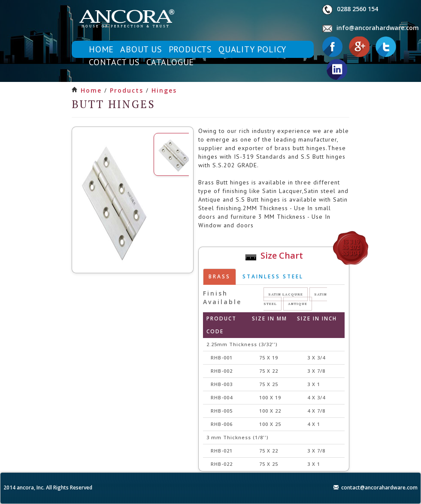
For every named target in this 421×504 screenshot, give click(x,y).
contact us (114, 62)
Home (91, 90)
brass (220, 276)
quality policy (252, 49)
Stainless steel (273, 276)
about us (141, 49)
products (190, 49)
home (101, 49)
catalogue (170, 62)
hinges (164, 90)
